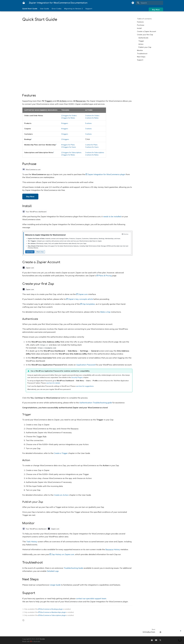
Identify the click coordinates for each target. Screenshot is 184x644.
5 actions (88, 123)
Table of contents (144, 19)
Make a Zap (105, 312)
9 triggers (65, 123)
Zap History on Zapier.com (62, 554)
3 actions (88, 129)
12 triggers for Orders (69, 116)
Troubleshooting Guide (73, 568)
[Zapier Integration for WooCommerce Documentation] (24, 3)
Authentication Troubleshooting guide (96, 403)
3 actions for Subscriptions (95, 152)
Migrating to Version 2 (73, 9)
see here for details (53, 383)
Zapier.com (82, 294)
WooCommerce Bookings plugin (51, 609)
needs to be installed (112, 216)
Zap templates (88, 304)
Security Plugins (77, 377)
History (113, 549)
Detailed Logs (53, 571)
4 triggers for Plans (68, 145)
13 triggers (65, 139)
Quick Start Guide (30, 9)
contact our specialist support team (91, 598)
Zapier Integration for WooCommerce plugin (105, 174)
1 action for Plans (91, 145)
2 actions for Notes (92, 118)
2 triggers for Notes (68, 118)
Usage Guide (55, 585)
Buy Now (156, 10)
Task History (32, 542)
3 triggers (65, 134)
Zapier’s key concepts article (80, 299)
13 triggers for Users (69, 147)
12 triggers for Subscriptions (71, 152)
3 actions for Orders (92, 116)
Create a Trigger (61, 453)
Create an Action (61, 495)
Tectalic (42, 639)
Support (89, 9)
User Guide (44, 9)
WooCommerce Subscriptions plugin (52, 615)
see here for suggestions (85, 386)
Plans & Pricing (104, 276)
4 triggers (65, 129)
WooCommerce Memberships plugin (52, 612)
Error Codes (57, 9)
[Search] (149, 3)
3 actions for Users (92, 147)
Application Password (86, 365)
